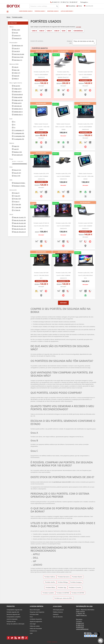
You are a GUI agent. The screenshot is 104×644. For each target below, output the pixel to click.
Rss (16, 638)
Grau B (17, 173)
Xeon (64, 31)
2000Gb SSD (18, 109)
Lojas (31, 633)
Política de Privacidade (36, 628)
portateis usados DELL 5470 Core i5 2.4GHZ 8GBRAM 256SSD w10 (41, 75)
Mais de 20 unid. (20, 220)
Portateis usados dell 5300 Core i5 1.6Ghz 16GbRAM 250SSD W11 (85, 226)
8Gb (17, 70)
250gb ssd (18, 97)
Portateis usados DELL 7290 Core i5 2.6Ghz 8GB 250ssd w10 (85, 275)
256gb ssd (18, 100)
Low (16, 149)
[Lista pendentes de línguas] (84, 2)
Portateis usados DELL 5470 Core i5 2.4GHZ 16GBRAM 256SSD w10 (41, 176)
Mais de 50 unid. (20, 229)
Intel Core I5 (19, 54)
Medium (18, 152)
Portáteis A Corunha (75, 587)
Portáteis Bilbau (50, 587)
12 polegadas (19, 130)
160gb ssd (18, 89)
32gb (17, 76)
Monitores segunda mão (13, 614)
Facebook (8, 638)
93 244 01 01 (56, 2)
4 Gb (16, 67)
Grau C (17, 176)
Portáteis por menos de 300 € (63, 598)
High (16, 146)
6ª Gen (17, 193)
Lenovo (17, 35)
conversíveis (78, 31)
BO (13, 6)
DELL (17, 30)
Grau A (17, 170)
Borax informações (35, 610)
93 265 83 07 (73, 2)
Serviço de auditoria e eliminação (15, 624)
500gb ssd (18, 103)
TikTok (26, 638)
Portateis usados (40, 11)
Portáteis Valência (50, 577)
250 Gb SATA (18, 94)
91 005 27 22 (65, 2)
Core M (17, 51)
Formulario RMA (34, 614)
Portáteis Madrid (77, 577)
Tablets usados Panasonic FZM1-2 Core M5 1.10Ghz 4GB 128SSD (63, 127)
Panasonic (18, 38)
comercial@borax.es (82, 629)
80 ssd (17, 86)
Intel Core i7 (19, 57)
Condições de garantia (36, 619)
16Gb (17, 73)
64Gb (16, 79)
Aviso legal (33, 624)
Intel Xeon (18, 60)
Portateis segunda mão (13, 612)
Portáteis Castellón (48, 593)
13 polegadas (19, 133)
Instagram (23, 638)
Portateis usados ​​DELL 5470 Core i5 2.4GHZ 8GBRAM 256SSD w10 (63, 176)
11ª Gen (17, 207)
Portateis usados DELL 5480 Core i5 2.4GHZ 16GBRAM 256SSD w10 (63, 275)
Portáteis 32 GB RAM (63, 593)
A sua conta (57, 606)
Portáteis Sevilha (50, 582)
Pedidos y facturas (58, 612)
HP (16, 33)
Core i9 (17, 48)
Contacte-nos (33, 631)
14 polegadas (19, 136)
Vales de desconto (58, 617)
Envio (31, 617)
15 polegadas (19, 139)
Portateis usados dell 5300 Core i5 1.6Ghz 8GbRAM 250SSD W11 (85, 75)
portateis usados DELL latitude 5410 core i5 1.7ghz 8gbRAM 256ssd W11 (63, 75)
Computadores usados (26, 11)
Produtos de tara (11, 621)
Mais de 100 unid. (20, 232)
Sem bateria (18, 155)
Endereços (56, 614)
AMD (69, 31)
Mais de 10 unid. (20, 217)
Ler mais (79, 27)
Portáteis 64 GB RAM (78, 593)
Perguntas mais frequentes (37, 612)
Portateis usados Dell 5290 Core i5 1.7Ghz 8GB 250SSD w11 (41, 275)
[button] (8, 11)
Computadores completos (14, 617)
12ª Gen (17, 210)
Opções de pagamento (36, 621)
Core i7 (49, 31)
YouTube (19, 638)
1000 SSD (18, 106)
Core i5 (42, 31)
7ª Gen (17, 196)
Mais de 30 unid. (20, 223)
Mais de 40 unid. (20, 226)
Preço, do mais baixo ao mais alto (84, 42)
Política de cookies (35, 626)
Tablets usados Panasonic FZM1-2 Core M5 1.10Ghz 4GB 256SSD (41, 127)
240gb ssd (18, 92)
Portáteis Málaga (63, 582)
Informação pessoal (58, 610)
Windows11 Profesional (20, 186)
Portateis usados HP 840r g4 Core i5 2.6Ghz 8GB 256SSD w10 (41, 226)
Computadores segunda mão (14, 610)
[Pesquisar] (44, 6)
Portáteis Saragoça (76, 582)
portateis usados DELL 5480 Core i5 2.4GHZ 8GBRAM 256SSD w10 (63, 226)
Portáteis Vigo (62, 587)
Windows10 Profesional (20, 183)
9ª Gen (17, 202)
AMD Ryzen (18, 46)
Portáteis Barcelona (64, 577)
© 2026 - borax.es (52, 642)
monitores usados (53, 11)
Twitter (12, 638)
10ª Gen (17, 204)
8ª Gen (17, 199)
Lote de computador (67, 11)
